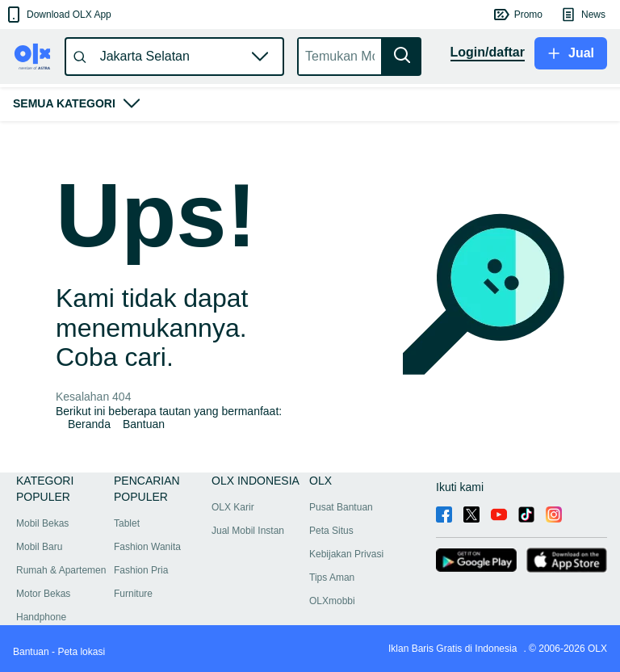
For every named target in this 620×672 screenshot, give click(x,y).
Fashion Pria (141, 570)
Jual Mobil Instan (248, 531)
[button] (58, 15)
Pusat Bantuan (341, 507)
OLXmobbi (332, 601)
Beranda (89, 424)
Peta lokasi (81, 652)
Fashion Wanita (147, 547)
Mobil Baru (39, 547)
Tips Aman (332, 577)
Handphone (41, 617)
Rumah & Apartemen (61, 570)
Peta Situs (331, 531)
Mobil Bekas (42, 523)
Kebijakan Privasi (346, 554)
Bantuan (144, 424)
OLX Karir (233, 507)
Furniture (133, 594)
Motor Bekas (43, 594)
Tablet (127, 523)
